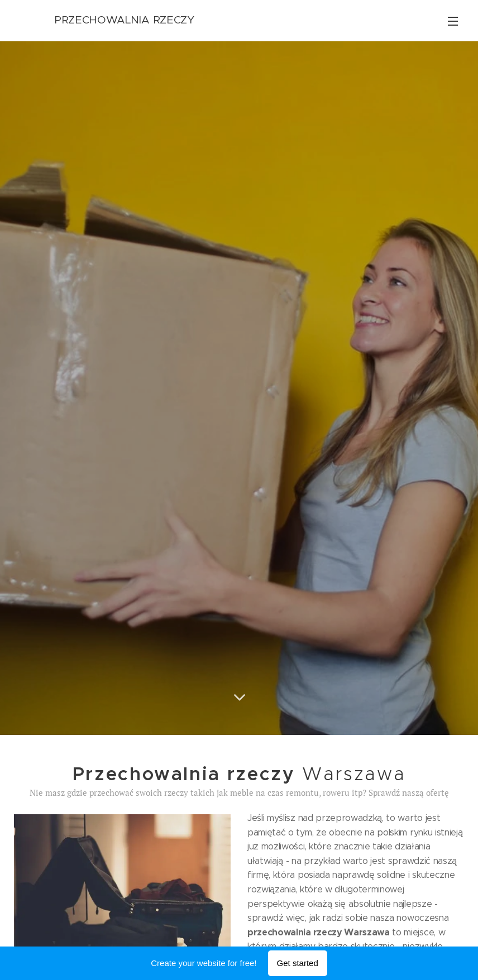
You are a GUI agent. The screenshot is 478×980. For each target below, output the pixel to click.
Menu (453, 21)
